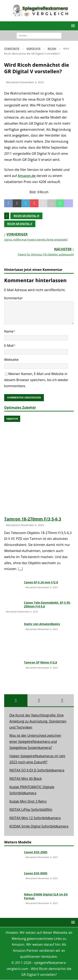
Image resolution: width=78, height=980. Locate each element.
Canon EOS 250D (36, 852)
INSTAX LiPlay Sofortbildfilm (31, 810)
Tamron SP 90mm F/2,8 (40, 662)
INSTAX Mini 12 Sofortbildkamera (35, 818)
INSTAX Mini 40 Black (26, 779)
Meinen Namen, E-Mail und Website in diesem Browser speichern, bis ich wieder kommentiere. (36, 380)
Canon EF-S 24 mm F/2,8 (41, 582)
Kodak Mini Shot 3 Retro (28, 801)
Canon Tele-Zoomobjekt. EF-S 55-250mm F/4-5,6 (47, 604)
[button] (72, 26)
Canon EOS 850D (36, 873)
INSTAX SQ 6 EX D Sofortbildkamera (37, 770)
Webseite (11, 360)
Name (9, 331)
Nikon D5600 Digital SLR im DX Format (46, 896)
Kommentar (13, 298)
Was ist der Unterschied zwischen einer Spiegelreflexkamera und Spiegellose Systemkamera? (35, 742)
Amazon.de (27, 176)
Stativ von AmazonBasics (42, 624)
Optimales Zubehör (20, 407)
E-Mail (9, 346)
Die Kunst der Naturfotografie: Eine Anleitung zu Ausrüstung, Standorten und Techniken (38, 721)
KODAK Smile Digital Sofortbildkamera (39, 826)
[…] (20, 569)
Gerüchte (33, 49)
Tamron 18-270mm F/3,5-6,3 (33, 519)
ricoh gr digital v (20, 224)
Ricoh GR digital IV (26, 216)
